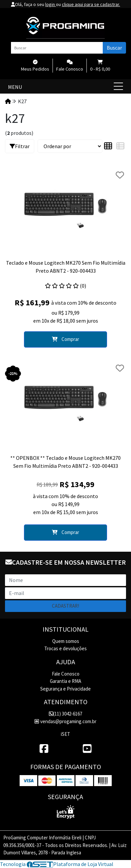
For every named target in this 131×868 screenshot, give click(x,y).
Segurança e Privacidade (65, 689)
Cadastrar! (65, 606)
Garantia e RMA (65, 681)
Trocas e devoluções (65, 648)
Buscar (114, 48)
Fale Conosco (66, 674)
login (51, 4)
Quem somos (66, 641)
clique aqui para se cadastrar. (91, 4)
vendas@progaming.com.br (65, 721)
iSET (65, 734)
